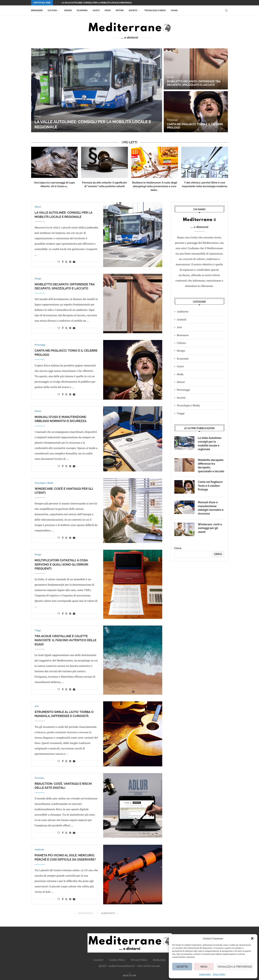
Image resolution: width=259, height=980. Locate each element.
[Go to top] (129, 975)
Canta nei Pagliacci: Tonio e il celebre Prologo (211, 486)
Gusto (96, 10)
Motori (120, 10)
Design (68, 10)
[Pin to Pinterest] (70, 262)
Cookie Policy (205, 974)
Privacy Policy (219, 974)
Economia (82, 10)
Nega (204, 967)
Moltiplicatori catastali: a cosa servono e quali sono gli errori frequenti (62, 564)
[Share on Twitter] (66, 262)
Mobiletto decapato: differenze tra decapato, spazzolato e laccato (194, 83)
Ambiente (183, 312)
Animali (182, 319)
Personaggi (183, 390)
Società (133, 10)
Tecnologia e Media (155, 10)
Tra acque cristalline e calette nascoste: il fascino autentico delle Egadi (66, 640)
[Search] (226, 10)
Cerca (178, 548)
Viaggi (174, 10)
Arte (179, 327)
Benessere (37, 10)
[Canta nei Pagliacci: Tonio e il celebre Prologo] (196, 112)
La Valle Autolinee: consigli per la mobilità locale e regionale (97, 3)
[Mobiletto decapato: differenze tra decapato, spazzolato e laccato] (196, 69)
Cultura (52, 10)
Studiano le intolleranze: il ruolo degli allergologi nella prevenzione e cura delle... (154, 186)
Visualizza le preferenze (235, 967)
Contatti (98, 960)
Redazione (159, 960)
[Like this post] (59, 262)
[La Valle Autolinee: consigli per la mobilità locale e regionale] (97, 90)
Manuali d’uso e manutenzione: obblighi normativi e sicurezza (211, 508)
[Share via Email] (74, 262)
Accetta (182, 967)
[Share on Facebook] (63, 262)
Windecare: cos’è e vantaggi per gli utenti (210, 528)
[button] (252, 938)
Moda (108, 10)
